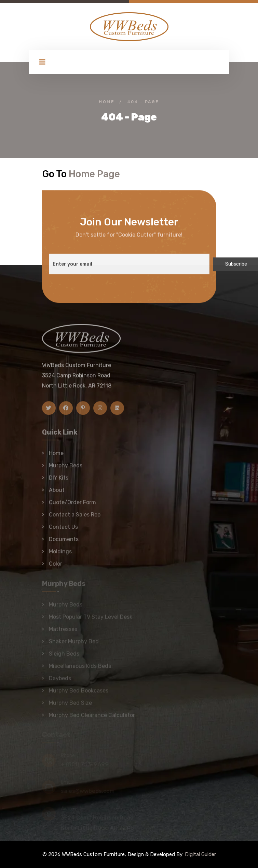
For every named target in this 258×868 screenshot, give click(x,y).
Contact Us (63, 530)
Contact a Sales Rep (75, 517)
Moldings (60, 554)
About (57, 493)
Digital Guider (200, 854)
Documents (64, 542)
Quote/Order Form (72, 505)
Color (56, 566)
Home (107, 102)
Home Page (94, 174)
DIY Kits (59, 480)
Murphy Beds (66, 468)
